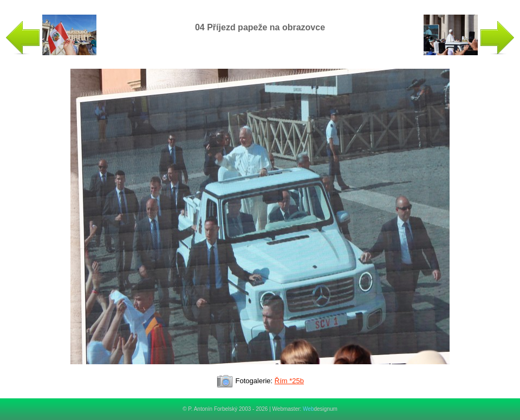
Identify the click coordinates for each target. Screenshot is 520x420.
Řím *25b (289, 381)
